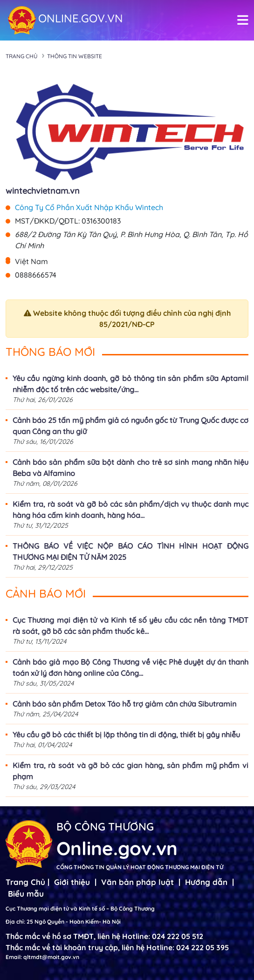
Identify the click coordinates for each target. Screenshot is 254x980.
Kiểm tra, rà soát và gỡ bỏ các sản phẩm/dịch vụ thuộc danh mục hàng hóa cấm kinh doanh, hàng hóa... (130, 510)
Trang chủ (22, 56)
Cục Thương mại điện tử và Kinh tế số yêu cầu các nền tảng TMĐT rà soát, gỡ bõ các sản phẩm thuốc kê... (130, 626)
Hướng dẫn (206, 882)
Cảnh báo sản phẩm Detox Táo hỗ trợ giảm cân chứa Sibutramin (124, 704)
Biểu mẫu (26, 894)
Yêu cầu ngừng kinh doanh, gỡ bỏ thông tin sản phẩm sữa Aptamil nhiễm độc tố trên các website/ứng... (130, 384)
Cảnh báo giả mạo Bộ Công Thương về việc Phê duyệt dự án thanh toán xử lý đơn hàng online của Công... (130, 667)
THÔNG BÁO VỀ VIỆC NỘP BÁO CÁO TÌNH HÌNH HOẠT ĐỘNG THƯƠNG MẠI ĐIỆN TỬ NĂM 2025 (130, 551)
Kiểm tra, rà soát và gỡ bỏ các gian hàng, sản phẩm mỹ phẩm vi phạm (130, 771)
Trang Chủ (25, 882)
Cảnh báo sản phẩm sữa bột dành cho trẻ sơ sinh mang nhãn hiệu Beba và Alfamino (130, 468)
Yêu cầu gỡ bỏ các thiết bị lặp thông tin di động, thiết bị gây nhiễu (126, 735)
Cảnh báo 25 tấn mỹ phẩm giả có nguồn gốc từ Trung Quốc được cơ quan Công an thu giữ (130, 426)
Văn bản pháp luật (137, 882)
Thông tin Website (75, 56)
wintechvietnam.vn (43, 191)
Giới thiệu (72, 882)
